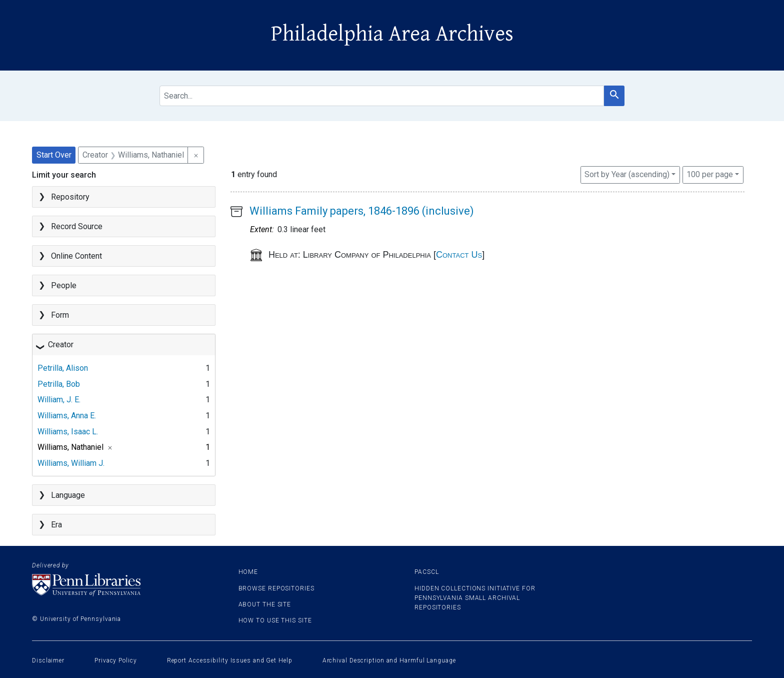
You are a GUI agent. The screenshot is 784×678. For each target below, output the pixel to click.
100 (710, 174)
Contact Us (459, 255)
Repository (70, 197)
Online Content (76, 256)
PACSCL (426, 572)
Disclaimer (48, 660)
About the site (265, 604)
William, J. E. (59, 400)
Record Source (77, 226)
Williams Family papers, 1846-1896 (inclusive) (362, 211)
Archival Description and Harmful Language (389, 660)
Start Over (54, 155)
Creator (61, 345)
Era (56, 525)
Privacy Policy (116, 660)
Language (68, 495)
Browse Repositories (276, 588)
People (64, 285)
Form (60, 315)
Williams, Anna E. (67, 416)
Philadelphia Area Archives (392, 34)
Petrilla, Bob (59, 384)
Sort (627, 174)
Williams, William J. (71, 463)
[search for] (382, 96)
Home (248, 572)
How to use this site (275, 620)
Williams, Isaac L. (68, 432)
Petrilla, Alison (63, 368)
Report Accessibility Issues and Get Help (230, 660)
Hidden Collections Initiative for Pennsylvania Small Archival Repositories (475, 598)
